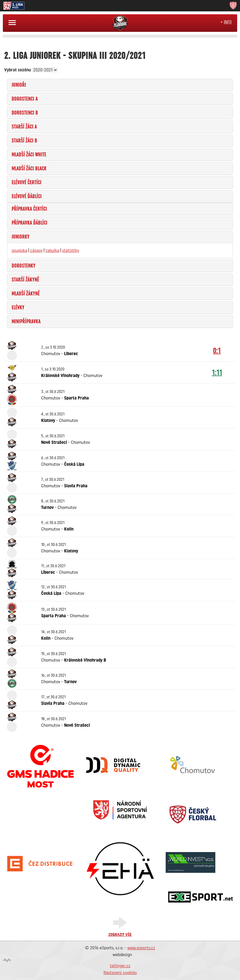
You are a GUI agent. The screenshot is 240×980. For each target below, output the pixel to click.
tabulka (52, 250)
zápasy (36, 250)
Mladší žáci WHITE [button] (29, 155)
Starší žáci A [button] (24, 127)
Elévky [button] (18, 308)
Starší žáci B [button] (24, 141)
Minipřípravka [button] (26, 322)
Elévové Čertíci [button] (27, 183)
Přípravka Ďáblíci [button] (30, 223)
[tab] (120, 85)
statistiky (71, 250)
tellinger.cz (120, 966)
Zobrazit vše (120, 935)
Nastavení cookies (120, 973)
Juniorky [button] (21, 237)
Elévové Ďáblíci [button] (27, 196)
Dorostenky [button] (24, 266)
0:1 (217, 351)
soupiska (19, 250)
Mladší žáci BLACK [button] (29, 169)
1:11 (217, 372)
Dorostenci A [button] (25, 99)
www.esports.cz (141, 948)
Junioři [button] (19, 85)
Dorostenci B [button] (25, 113)
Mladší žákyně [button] (26, 294)
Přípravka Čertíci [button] (29, 209)
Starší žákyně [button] (25, 280)
